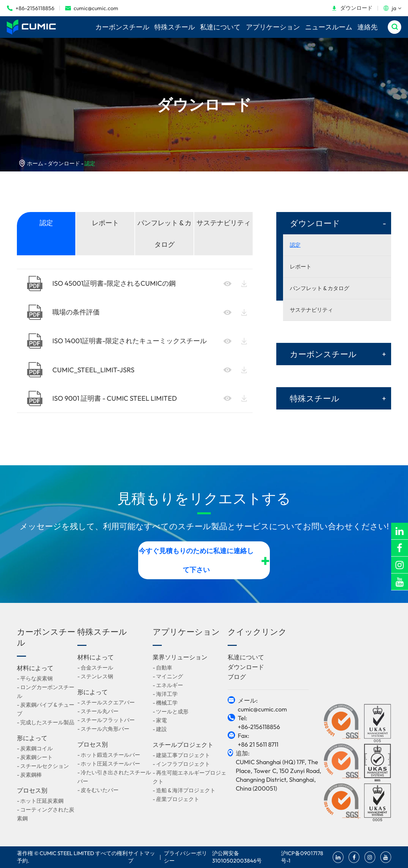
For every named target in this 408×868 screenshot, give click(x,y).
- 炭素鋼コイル (35, 748)
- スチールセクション (43, 766)
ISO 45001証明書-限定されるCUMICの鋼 (101, 284)
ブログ (237, 677)
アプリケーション (273, 27)
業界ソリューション (180, 657)
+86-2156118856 (31, 8)
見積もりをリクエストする (204, 498)
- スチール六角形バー (103, 729)
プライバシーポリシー (185, 857)
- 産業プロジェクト (176, 799)
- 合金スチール (95, 667)
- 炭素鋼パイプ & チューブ (46, 709)
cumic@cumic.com (92, 8)
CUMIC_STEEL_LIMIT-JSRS (81, 370)
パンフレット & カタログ (164, 233)
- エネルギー (168, 685)
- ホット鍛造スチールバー (109, 755)
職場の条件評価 (63, 312)
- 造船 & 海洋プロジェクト (184, 790)
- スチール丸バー (98, 711)
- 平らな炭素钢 (35, 678)
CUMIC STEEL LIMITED (67, 853)
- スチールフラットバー (106, 720)
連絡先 (367, 27)
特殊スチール (175, 27)
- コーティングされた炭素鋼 (46, 814)
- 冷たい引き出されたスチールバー (114, 777)
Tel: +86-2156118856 (259, 722)
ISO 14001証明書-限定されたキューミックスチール (117, 341)
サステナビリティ (224, 223)
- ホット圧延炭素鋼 (40, 801)
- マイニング (168, 676)
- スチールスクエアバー (106, 702)
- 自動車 (162, 667)
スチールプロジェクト (183, 745)
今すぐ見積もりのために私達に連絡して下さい (205, 560)
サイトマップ (142, 857)
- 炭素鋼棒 (29, 775)
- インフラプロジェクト (181, 764)
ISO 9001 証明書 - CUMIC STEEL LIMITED (102, 398)
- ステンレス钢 (95, 676)
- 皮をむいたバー (98, 790)
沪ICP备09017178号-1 (302, 857)
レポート (105, 223)
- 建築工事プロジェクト (181, 755)
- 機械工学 (165, 703)
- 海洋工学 (165, 694)
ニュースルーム (329, 27)
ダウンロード (352, 8)
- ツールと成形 (171, 711)
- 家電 (160, 720)
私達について (220, 27)
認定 (90, 163)
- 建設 (160, 729)
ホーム (35, 163)
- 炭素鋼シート (35, 757)
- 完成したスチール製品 (46, 722)
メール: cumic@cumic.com (262, 705)
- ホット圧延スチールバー (109, 764)
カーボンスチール (122, 27)
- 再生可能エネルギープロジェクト (189, 777)
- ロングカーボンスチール (46, 691)
